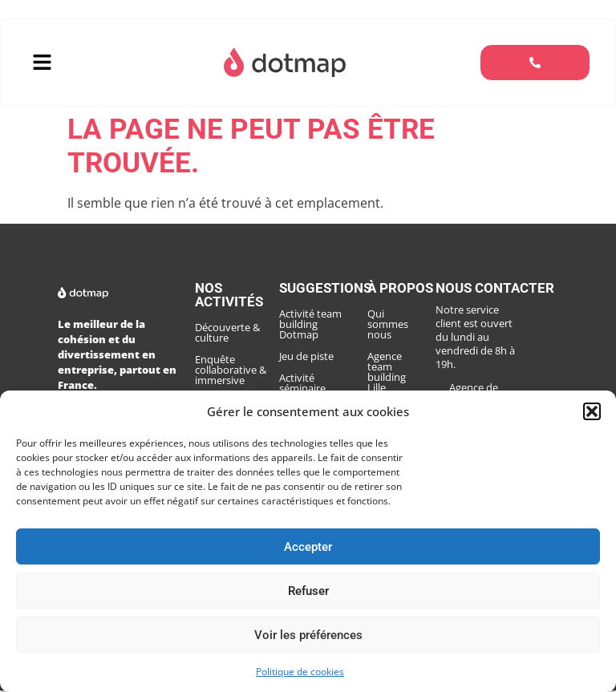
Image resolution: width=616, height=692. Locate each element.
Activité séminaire (302, 384)
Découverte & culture (227, 334)
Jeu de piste (306, 358)
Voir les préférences (308, 635)
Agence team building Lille (398, 352)
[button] (592, 411)
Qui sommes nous (397, 320)
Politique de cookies (300, 672)
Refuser (308, 591)
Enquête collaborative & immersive (231, 371)
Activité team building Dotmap (310, 326)
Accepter (308, 547)
